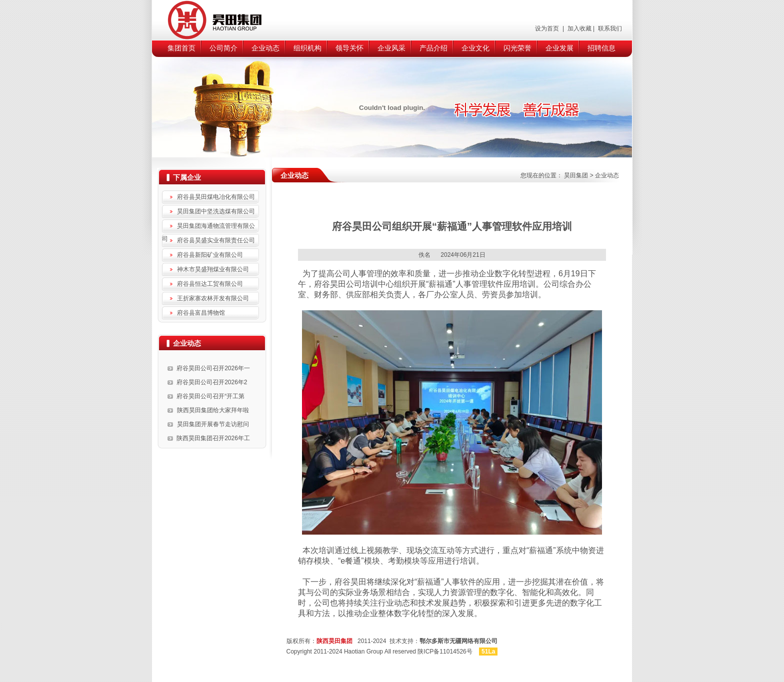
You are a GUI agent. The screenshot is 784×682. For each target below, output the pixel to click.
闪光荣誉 (517, 48)
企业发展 (559, 48)
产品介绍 (433, 48)
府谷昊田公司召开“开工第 (210, 396)
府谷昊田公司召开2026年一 (213, 368)
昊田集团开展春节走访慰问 (213, 424)
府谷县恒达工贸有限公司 (210, 284)
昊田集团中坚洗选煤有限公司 (216, 211)
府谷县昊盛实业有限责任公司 (216, 240)
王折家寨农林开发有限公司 (213, 298)
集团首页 (181, 48)
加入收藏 (578, 28)
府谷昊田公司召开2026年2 (212, 382)
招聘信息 (601, 48)
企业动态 (265, 48)
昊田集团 (576, 175)
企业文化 (475, 48)
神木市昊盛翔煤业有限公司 (213, 269)
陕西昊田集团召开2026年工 (213, 438)
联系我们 (609, 28)
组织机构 (307, 48)
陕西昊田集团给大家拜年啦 (213, 410)
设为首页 (548, 28)
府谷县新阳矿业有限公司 (210, 255)
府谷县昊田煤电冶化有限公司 (216, 197)
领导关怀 (349, 48)
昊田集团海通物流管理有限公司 (208, 227)
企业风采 (391, 48)
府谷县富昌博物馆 (201, 313)
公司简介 (223, 48)
